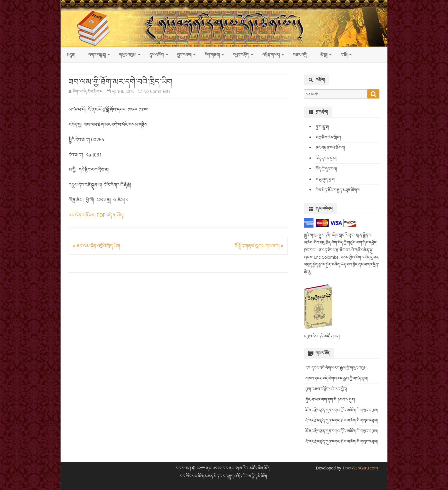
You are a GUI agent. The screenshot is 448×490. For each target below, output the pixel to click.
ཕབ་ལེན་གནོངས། (82, 215)
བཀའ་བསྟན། (97, 55)
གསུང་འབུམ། (128, 55)
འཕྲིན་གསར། (271, 55)
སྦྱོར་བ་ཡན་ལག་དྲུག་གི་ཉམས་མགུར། (330, 399)
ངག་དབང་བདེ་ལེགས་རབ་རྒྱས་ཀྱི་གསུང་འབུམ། (336, 368)
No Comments (157, 91)
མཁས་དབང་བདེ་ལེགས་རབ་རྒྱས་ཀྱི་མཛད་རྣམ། (337, 378)
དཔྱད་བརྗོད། (241, 55)
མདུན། (71, 55)
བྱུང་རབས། (184, 55)
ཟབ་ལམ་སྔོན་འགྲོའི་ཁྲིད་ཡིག (96, 246)
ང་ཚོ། (344, 55)
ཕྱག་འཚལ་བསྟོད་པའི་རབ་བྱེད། (326, 389)
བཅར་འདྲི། (300, 55)
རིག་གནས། (212, 55)
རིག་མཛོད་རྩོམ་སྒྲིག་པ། (88, 91)
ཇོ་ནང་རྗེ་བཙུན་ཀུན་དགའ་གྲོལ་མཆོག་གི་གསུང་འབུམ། (342, 410)
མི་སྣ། (324, 55)
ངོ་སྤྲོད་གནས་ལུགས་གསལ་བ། (259, 246)
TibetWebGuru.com (360, 468)
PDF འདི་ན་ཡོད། (110, 215)
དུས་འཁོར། (157, 55)
